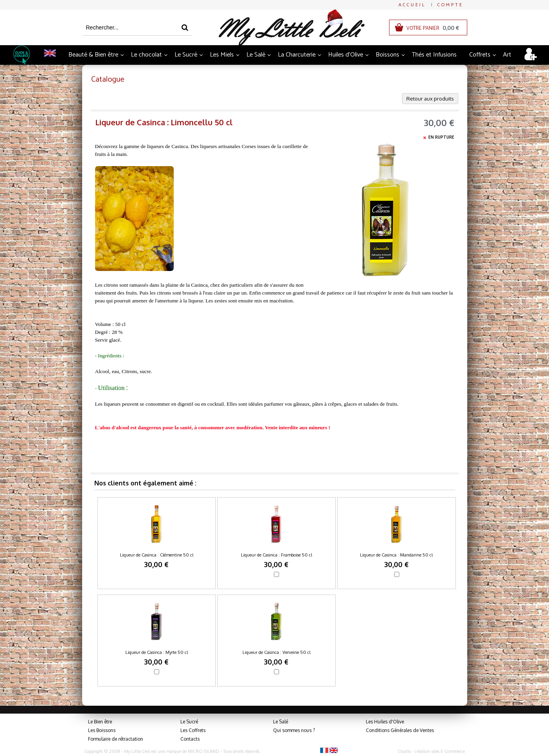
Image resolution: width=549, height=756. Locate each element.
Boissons (387, 55)
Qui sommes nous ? (294, 730)
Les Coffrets (193, 730)
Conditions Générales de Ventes (400, 730)
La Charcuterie (297, 55)
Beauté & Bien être (93, 55)
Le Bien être (100, 722)
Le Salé (256, 55)
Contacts (190, 739)
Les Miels (222, 55)
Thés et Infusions (434, 55)
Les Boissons (102, 730)
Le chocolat (146, 55)
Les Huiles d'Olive (385, 722)
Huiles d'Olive (346, 55)
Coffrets (480, 55)
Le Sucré (186, 55)
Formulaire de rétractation (116, 739)
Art (507, 55)
